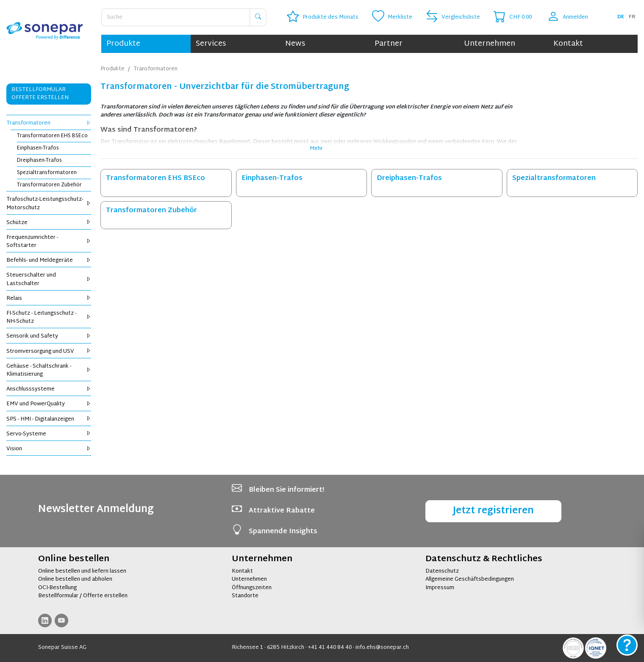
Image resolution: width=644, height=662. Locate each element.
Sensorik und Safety (49, 336)
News (295, 44)
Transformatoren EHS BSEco (52, 136)
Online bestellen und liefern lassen (82, 571)
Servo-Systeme (49, 434)
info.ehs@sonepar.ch (382, 648)
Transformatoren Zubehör (49, 185)
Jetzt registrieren (493, 511)
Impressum (440, 588)
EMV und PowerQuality (49, 404)
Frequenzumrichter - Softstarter (49, 242)
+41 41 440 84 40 (330, 648)
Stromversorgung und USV (49, 352)
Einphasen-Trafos (38, 148)
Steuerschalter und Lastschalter (49, 279)
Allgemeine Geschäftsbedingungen (470, 579)
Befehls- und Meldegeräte (49, 260)
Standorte (245, 596)
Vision (49, 449)
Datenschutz (442, 571)
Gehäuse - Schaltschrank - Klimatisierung (49, 370)
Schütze (49, 223)
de (621, 17)
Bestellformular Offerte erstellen (40, 94)
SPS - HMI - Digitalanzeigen (49, 419)
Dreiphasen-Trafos (39, 161)
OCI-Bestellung (57, 588)
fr (632, 17)
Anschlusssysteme (49, 389)
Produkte (123, 44)
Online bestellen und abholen (75, 579)
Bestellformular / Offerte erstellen (83, 596)
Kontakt (568, 44)
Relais (49, 299)
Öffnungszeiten (252, 588)
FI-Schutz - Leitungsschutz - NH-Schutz (49, 317)
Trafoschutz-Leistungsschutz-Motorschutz (49, 204)
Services (211, 44)
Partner (389, 44)
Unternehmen (490, 44)
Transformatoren (49, 123)
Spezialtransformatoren (47, 173)
